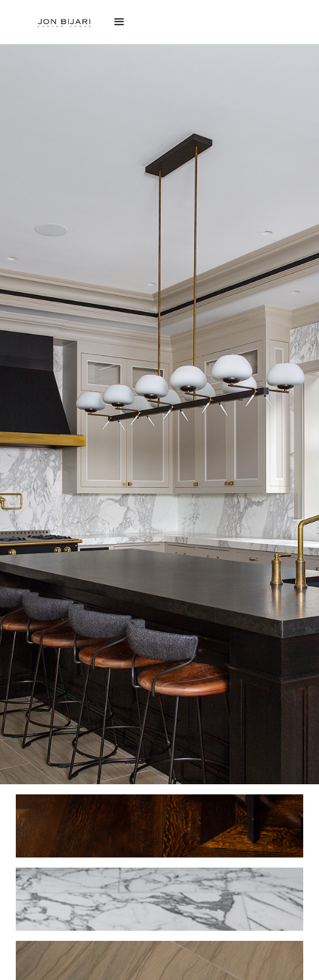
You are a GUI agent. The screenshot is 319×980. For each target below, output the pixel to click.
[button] (159, 22)
